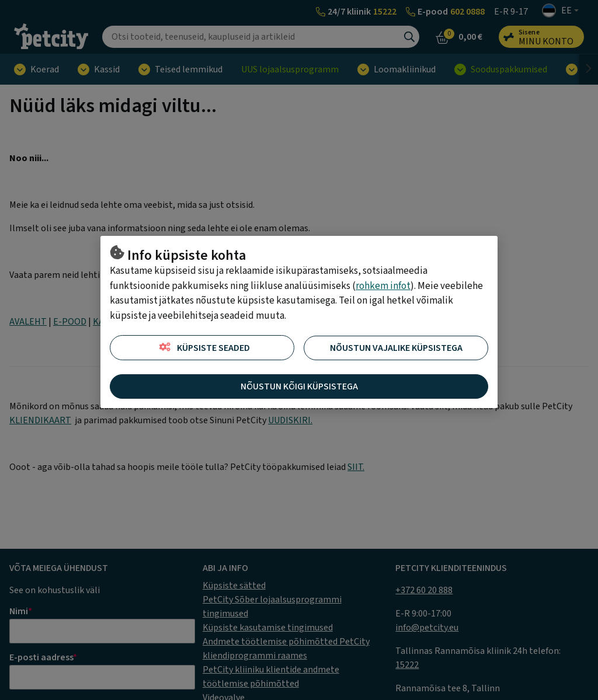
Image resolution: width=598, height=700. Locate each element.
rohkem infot (383, 286)
